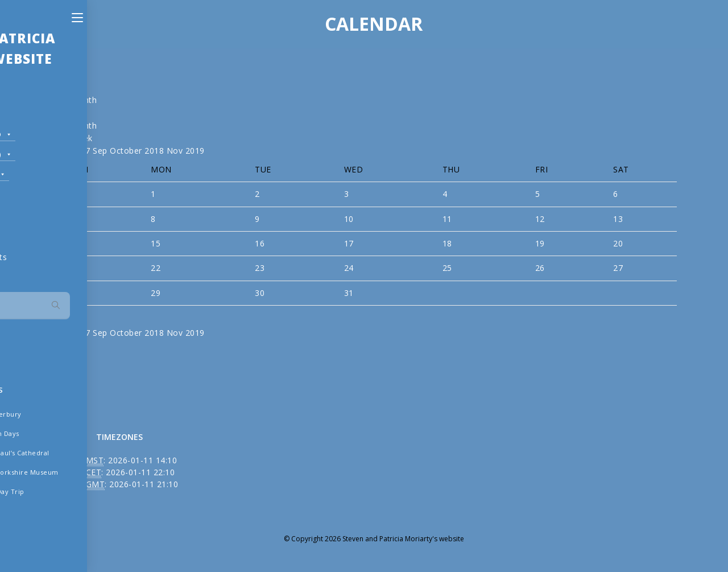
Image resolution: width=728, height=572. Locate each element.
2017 (82, 151)
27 (618, 268)
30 (260, 293)
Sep (101, 151)
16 (260, 243)
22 (156, 268)
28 (80, 293)
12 (540, 219)
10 (349, 219)
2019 (195, 151)
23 (260, 268)
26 (540, 268)
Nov (176, 151)
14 (80, 243)
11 (447, 219)
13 (618, 219)
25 (447, 268)
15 (156, 243)
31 (349, 293)
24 (349, 268)
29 (156, 293)
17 (349, 243)
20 (618, 243)
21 (80, 268)
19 (540, 243)
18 (447, 243)
